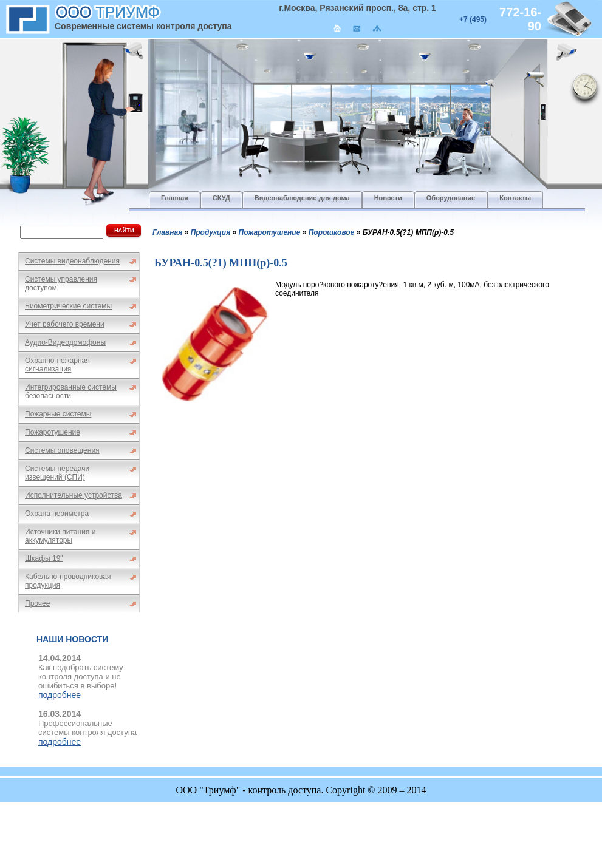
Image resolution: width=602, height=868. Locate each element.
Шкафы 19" (44, 558)
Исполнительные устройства (74, 495)
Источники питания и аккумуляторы (60, 536)
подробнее (60, 695)
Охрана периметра (57, 514)
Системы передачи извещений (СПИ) (57, 473)
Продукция (211, 232)
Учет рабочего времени (65, 324)
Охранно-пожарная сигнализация (57, 365)
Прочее (37, 603)
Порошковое (332, 232)
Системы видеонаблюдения (72, 261)
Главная (167, 232)
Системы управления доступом (61, 283)
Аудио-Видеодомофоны (65, 342)
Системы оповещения (62, 450)
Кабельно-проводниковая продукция (68, 581)
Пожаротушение (53, 432)
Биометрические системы (68, 306)
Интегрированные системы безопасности (71, 392)
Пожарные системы (58, 414)
